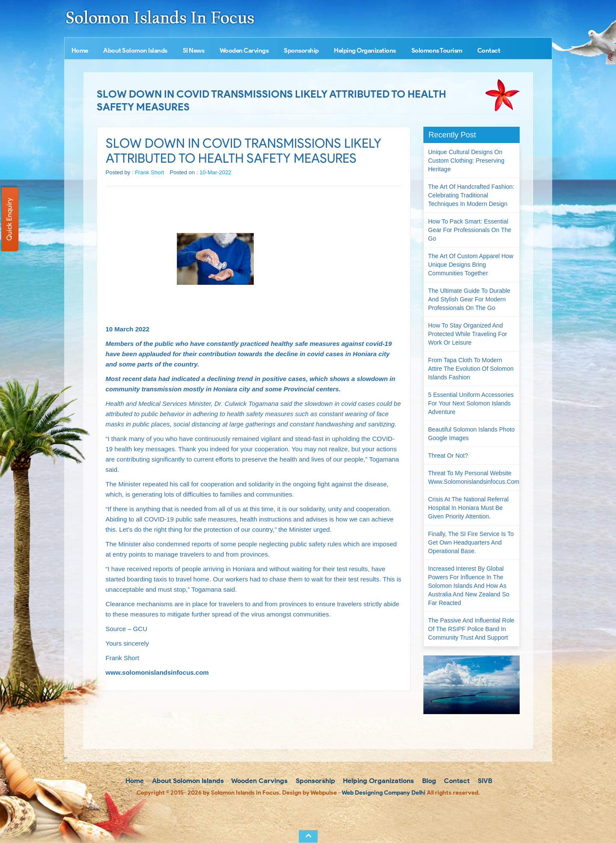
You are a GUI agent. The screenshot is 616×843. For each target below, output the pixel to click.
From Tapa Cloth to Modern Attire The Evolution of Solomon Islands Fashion (471, 369)
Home (80, 51)
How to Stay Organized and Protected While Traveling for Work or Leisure (467, 334)
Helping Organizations (365, 51)
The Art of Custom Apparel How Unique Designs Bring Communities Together (471, 265)
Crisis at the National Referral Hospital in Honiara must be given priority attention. (468, 508)
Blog (428, 781)
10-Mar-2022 (215, 172)
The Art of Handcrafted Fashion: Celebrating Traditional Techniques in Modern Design (471, 195)
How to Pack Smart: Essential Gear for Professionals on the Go (470, 230)
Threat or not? (448, 456)
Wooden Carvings (244, 51)
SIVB (484, 781)
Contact (489, 51)
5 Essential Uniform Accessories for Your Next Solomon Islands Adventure (471, 403)
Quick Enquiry (9, 219)
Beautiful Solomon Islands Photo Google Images (471, 434)
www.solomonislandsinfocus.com (157, 672)
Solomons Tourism (437, 51)
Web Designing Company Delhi (384, 793)
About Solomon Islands (135, 51)
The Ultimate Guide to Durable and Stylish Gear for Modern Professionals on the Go (469, 299)
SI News (194, 51)
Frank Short (149, 172)
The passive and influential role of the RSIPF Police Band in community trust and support (471, 629)
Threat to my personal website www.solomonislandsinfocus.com (474, 477)
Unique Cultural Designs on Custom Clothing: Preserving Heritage (466, 161)
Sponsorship (301, 51)
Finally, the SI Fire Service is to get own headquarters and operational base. (471, 542)
